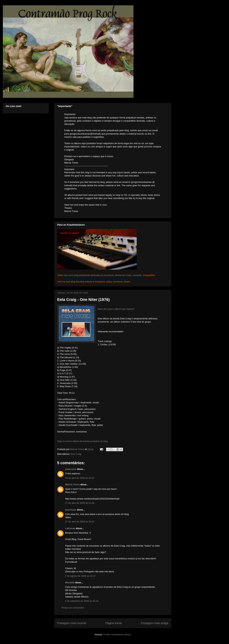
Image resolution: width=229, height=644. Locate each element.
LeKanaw (70, 528)
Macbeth (70, 582)
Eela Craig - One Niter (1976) (83, 300)
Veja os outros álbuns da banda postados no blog (82, 441)
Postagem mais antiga (155, 623)
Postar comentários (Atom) (117, 635)
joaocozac (71, 469)
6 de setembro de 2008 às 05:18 (82, 601)
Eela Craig (76, 454)
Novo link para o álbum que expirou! (116, 309)
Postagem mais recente (72, 623)
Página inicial (114, 623)
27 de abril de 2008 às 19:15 (80, 522)
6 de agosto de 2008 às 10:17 (80, 576)
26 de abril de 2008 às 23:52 (80, 478)
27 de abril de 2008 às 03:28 (80, 503)
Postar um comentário (73, 608)
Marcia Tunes (72, 485)
